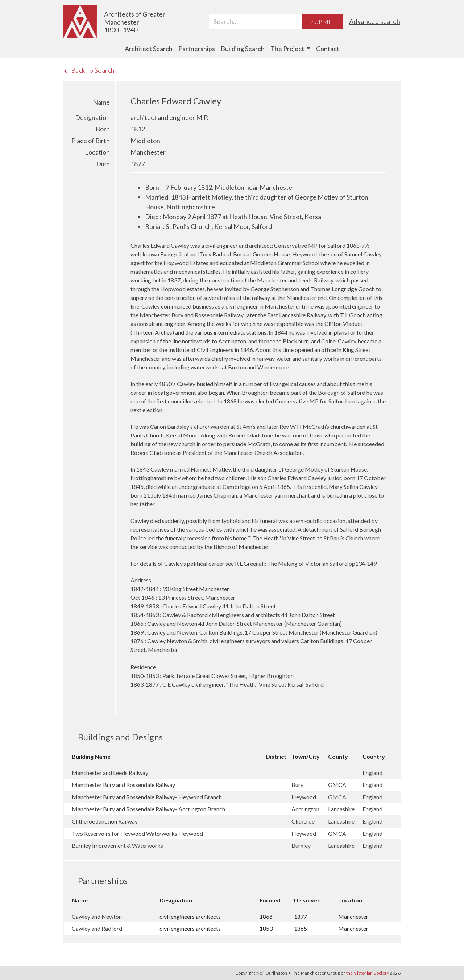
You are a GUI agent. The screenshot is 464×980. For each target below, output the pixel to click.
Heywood (304, 797)
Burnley (302, 845)
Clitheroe (304, 821)
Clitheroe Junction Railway (105, 821)
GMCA (338, 785)
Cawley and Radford (97, 928)
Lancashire (342, 809)
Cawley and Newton (97, 916)
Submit (323, 22)
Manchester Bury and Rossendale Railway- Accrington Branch (148, 809)
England (372, 773)
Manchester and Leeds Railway (110, 773)
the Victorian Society (368, 973)
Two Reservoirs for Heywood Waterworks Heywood (137, 834)
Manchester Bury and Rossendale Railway (123, 785)
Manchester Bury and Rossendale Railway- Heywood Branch (147, 797)
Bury (298, 785)
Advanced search (375, 21)
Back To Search (89, 70)
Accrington (306, 809)
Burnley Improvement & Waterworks (117, 845)
